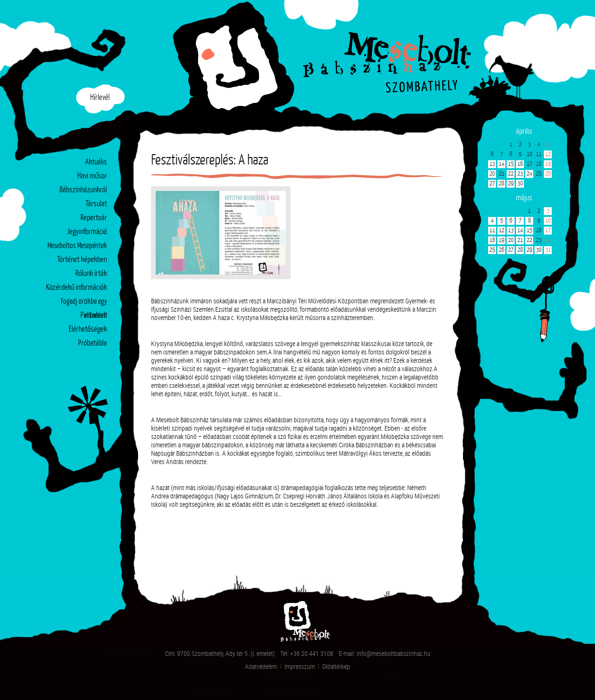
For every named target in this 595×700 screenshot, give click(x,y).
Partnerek (94, 316)
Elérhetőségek (88, 330)
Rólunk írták (91, 274)
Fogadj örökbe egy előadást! (84, 304)
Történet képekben (82, 260)
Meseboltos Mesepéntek (77, 246)
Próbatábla (93, 343)
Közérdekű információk (76, 288)
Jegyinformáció (87, 232)
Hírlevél (100, 98)
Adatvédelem (261, 666)
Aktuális (96, 162)
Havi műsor (92, 176)
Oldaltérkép (336, 666)
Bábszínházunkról (83, 190)
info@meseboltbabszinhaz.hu (393, 653)
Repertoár (94, 218)
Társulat (96, 204)
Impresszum (300, 666)
